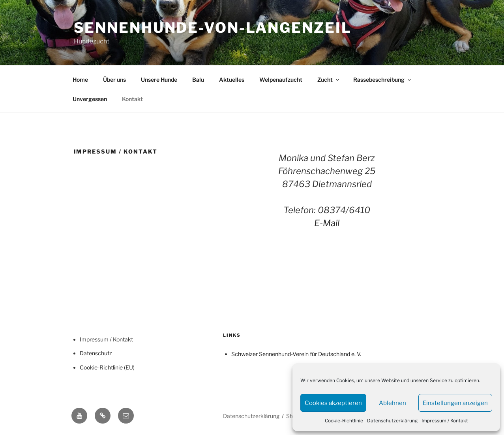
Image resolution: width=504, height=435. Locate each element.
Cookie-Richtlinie (344, 421)
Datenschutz (96, 353)
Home (80, 80)
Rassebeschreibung (383, 80)
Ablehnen (393, 403)
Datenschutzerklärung (392, 421)
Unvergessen (90, 99)
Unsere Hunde (159, 80)
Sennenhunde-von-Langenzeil (213, 28)
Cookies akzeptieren (333, 403)
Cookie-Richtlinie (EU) (107, 367)
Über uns (114, 80)
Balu (198, 80)
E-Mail (327, 223)
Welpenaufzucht (281, 80)
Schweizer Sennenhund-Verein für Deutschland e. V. (296, 354)
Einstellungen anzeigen (455, 403)
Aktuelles (232, 80)
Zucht (329, 80)
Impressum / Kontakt (445, 421)
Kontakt (132, 99)
